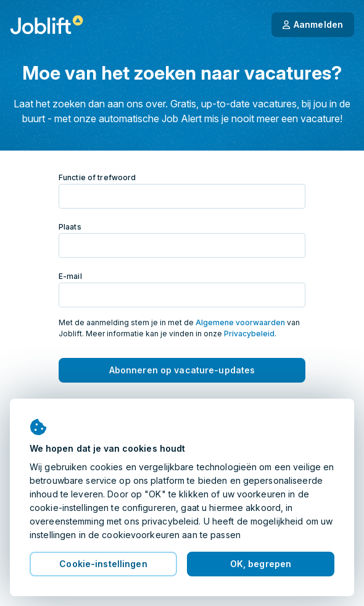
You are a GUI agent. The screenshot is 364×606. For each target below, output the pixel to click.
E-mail (70, 276)
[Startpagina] (47, 25)
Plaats (70, 227)
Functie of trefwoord (97, 177)
